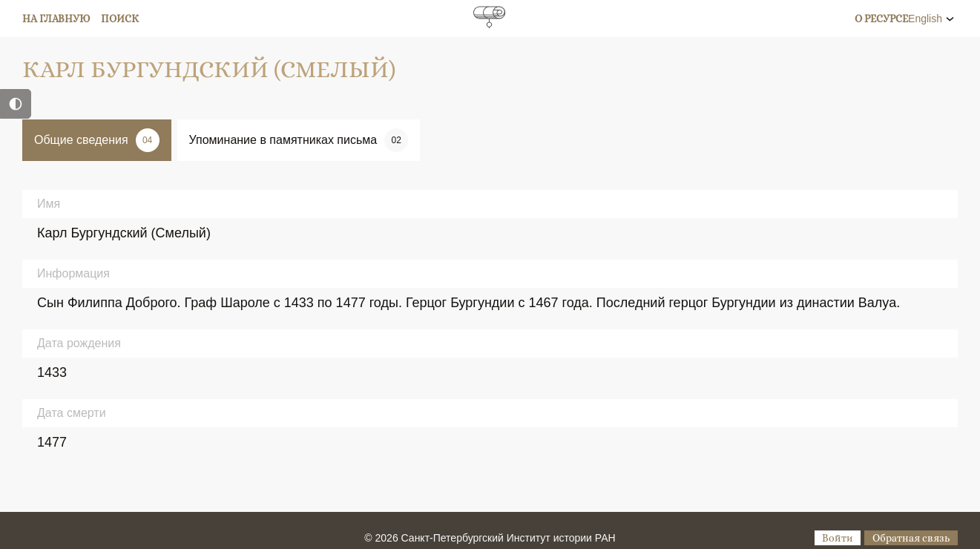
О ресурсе (881, 19)
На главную (56, 19)
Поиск (120, 19)
